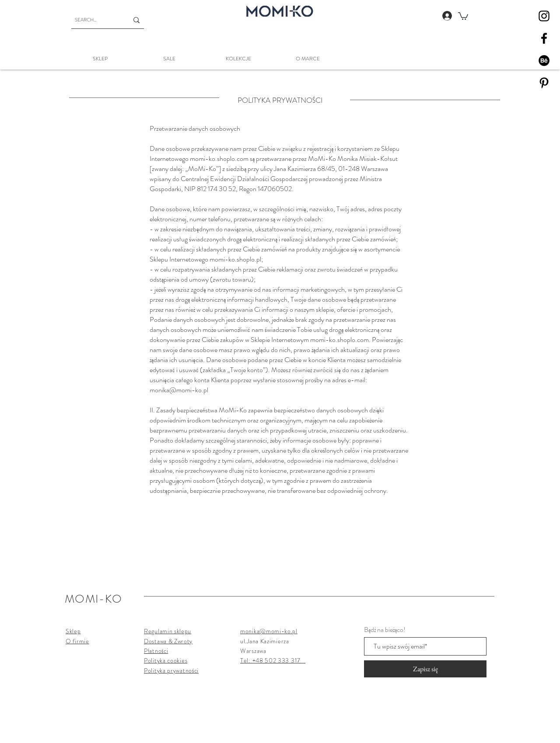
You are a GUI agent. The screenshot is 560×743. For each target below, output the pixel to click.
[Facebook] (544, 38)
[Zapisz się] (425, 669)
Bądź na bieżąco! (385, 630)
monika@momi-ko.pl (179, 390)
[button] (463, 16)
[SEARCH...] (95, 20)
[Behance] (544, 61)
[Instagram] (544, 16)
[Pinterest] (544, 83)
